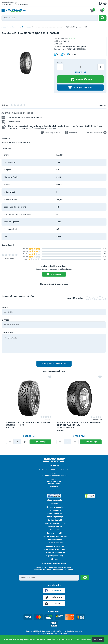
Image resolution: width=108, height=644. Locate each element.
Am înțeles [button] (98, 639)
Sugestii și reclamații (55, 556)
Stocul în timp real (55, 514)
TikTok (52, 604)
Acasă (4, 27)
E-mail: (5, 320)
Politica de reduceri (55, 543)
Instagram (53, 597)
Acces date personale (55, 546)
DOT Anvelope (55, 510)
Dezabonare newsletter (55, 553)
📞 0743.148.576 (8, 4)
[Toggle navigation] (3, 11)
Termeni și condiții (55, 533)
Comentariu (8, 333)
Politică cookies (55, 540)
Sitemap (55, 559)
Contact (55, 504)
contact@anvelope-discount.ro (54, 475)
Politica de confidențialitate (55, 536)
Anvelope (12, 27)
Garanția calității (55, 527)
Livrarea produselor (55, 507)
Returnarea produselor (55, 523)
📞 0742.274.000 (22, 4)
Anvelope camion (25, 27)
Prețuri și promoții (55, 517)
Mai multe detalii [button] (83, 639)
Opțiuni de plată (55, 520)
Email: (54, 473)
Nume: (5, 307)
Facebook (53, 590)
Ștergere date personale (55, 549)
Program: (54, 479)
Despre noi (55, 530)
